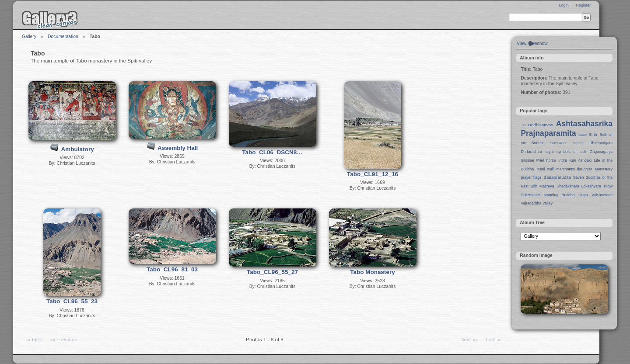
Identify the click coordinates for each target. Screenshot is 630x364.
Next (469, 340)
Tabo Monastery (373, 272)
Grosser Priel (532, 160)
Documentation (63, 36)
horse (551, 160)
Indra (563, 160)
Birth (593, 135)
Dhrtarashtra (531, 152)
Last (495, 340)
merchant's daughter (574, 169)
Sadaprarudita (557, 177)
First (33, 340)
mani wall (545, 169)
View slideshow (532, 43)
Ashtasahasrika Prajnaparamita (567, 128)
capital (578, 143)
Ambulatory (78, 149)
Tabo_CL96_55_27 (272, 272)
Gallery (29, 36)
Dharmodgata (601, 143)
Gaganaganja (601, 152)
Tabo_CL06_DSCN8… (272, 152)
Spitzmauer (530, 195)
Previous (63, 340)
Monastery (604, 169)
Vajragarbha (531, 203)
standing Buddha (559, 195)
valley (548, 203)
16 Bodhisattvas (537, 125)
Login (563, 5)
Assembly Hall (178, 148)
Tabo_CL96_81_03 (172, 269)
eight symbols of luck (566, 152)
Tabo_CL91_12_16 (373, 174)
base (583, 135)
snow (608, 186)
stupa (583, 195)
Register (583, 5)
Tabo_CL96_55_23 (72, 301)
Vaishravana (602, 195)
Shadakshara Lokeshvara (579, 186)
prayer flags (531, 177)
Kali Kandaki (581, 160)
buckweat (558, 143)
